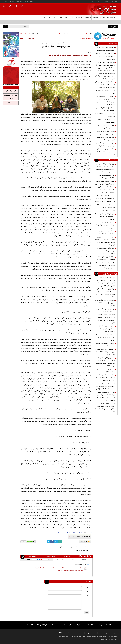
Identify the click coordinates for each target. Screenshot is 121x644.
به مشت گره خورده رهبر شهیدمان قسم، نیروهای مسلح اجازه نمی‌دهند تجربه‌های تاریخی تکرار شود (105, 85)
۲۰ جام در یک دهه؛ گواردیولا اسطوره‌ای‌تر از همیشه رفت (107, 232)
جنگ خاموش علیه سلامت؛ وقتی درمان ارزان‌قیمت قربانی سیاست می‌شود (106, 152)
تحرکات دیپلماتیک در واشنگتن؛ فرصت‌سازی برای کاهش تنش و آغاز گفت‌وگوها (105, 378)
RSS (60, 633)
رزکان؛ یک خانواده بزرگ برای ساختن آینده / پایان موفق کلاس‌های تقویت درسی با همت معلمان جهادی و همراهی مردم (105, 100)
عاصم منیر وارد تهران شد (108, 211)
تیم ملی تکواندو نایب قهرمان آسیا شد (105, 92)
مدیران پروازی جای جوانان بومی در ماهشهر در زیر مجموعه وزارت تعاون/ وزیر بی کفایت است (105, 265)
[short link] (81, 536)
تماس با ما (30, 1)
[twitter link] (48, 541)
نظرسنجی (81, 633)
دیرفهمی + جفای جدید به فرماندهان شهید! (105, 345)
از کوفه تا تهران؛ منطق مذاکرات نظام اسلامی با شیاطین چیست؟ (106, 258)
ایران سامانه (104, 639)
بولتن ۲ (103, 18)
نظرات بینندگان (84, 556)
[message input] (65, 602)
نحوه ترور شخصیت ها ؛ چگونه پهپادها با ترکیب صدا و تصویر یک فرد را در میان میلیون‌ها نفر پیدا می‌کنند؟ (105, 396)
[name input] (65, 588)
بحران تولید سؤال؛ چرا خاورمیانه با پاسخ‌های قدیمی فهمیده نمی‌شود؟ (89, 27)
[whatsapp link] (60, 541)
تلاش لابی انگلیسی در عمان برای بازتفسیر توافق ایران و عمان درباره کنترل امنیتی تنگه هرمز (105, 190)
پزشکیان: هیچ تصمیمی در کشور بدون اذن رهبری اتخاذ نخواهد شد (105, 133)
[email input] (65, 592)
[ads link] (106, 36)
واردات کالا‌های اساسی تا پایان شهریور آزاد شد (106, 121)
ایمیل (87, 591)
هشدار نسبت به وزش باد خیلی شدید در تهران (106, 58)
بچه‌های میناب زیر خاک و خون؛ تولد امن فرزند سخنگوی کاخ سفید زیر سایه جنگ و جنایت (105, 312)
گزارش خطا (85, 541)
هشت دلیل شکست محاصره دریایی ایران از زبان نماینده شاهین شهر (105, 337)
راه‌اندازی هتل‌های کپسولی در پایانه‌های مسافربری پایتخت (106, 127)
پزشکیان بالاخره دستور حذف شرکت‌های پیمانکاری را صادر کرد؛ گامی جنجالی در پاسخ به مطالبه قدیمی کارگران (105, 282)
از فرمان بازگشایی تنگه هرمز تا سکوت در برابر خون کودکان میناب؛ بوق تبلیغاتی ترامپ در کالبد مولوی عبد (105, 362)
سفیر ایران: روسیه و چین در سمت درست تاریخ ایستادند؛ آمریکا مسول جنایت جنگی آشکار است (105, 386)
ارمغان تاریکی (80, 533)
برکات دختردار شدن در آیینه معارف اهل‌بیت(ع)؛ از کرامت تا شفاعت (105, 303)
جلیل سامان (72, 533)
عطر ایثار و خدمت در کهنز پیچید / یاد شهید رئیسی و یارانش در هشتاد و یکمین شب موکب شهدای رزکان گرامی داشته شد (105, 241)
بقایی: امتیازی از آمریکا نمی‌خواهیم (105, 202)
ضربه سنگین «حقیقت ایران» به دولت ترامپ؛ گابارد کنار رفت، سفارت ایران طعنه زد (106, 251)
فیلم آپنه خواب (11, 91)
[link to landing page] (106, 9)
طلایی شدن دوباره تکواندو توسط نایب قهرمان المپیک (106, 139)
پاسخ (29, 559)
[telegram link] (56, 541)
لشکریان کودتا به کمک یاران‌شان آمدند (106, 371)
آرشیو (100, 633)
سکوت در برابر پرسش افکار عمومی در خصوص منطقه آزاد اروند (105, 144)
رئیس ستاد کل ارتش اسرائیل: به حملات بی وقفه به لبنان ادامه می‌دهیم (106, 329)
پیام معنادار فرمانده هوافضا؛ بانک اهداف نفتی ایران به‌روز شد (105, 320)
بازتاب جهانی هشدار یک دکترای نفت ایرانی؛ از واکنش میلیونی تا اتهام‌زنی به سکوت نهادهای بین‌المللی (105, 293)
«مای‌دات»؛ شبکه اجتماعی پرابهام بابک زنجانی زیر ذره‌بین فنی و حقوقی (105, 183)
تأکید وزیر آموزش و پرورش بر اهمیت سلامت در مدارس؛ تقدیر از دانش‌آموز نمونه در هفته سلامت (105, 408)
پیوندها (18, 1)
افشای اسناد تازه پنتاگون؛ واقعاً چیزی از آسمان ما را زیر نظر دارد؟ (105, 197)
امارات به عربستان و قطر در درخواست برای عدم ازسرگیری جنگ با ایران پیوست (105, 225)
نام (87, 587)
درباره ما (23, 1)
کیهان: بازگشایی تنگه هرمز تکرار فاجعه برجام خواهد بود (106, 206)
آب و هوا (6, 1)
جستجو (94, 633)
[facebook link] (52, 541)
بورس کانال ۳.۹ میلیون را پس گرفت (105, 53)
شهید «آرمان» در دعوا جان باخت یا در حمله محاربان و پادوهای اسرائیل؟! (105, 217)
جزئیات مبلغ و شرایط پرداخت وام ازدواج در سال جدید (105, 109)
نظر (87, 596)
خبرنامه (12, 1)
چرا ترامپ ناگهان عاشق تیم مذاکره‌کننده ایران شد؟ (107, 177)
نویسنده (60, 533)
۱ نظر (60, 34)
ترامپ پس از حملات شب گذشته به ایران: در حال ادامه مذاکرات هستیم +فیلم (105, 352)
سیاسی (82, 38)
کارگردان (66, 533)
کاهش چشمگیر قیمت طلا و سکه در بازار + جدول (105, 115)
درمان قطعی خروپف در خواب (11, 97)
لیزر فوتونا (11, 103)
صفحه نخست (112, 18)
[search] (6, 27)
